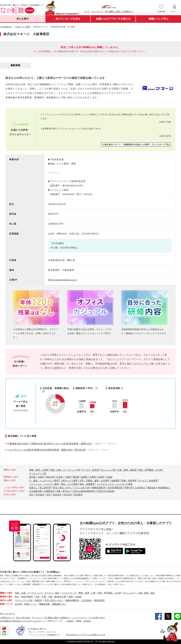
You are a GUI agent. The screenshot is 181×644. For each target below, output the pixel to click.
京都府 (101, 477)
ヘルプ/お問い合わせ (97, 618)
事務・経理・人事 (87, 593)
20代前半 (68, 495)
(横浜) (30, 597)
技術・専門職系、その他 (150, 470)
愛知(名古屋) (60, 597)
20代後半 (40, 495)
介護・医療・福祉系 (127, 470)
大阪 (50, 597)
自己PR (18, 604)
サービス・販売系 (90, 470)
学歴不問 (129, 488)
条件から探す (6, 600)
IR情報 (78, 621)
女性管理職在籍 (115, 488)
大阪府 (41, 477)
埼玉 (37, 597)
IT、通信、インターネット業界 (44, 481)
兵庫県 (93, 477)
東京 (17, 597)
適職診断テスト (59, 604)
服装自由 (151, 488)
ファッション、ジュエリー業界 (44, 484)
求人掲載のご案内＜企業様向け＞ (120, 11)
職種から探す (6, 593)
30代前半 (57, 495)
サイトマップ (97, 11)
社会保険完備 (36, 491)
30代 (49, 495)
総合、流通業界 (87, 484)
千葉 (44, 597)
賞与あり (67, 491)
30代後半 (78, 495)
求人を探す (23, 19)
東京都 (32, 477)
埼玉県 (59, 477)
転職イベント (31, 604)
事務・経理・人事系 (39, 470)
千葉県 (68, 477)
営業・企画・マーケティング (29, 593)
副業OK (38, 600)
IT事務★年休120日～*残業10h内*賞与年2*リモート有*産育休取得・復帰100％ (50, 444)
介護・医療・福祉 (146, 593)
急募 (59, 491)
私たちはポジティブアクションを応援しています (86, 635)
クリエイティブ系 (38, 474)
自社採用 (87, 621)
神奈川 (24, 597)
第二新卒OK (45, 488)
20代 (31, 495)
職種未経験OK (99, 488)
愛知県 (76, 477)
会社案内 (70, 621)
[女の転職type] (6, 621)
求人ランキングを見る (68, 19)
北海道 (109, 477)
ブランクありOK (82, 488)
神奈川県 (50, 477)
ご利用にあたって (7, 618)
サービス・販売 (52, 593)
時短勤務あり (164, 488)
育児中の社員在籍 (106, 491)
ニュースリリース (80, 618)
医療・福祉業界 (129, 481)
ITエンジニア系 (108, 470)
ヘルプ (87, 11)
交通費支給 (49, 491)
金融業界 (115, 481)
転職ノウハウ (6, 604)
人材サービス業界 (69, 481)
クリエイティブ (69, 593)
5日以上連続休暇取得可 (84, 491)
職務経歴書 (44, 604)
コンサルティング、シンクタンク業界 (115, 484)
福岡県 (84, 477)
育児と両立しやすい (63, 488)
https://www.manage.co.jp (62, 280)
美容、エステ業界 (69, 484)
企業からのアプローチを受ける (113, 19)
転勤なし (33, 488)
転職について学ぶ (159, 19)
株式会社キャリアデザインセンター (27, 621)
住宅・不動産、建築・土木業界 (94, 481)
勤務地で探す (6, 597)
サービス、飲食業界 (148, 481)
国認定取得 (99, 600)
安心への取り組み (23, 618)
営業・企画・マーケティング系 (65, 470)
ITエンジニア (129, 593)
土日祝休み (140, 488)
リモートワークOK (24, 600)
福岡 (71, 597)
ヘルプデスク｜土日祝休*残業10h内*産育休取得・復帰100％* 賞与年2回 (46, 450)
